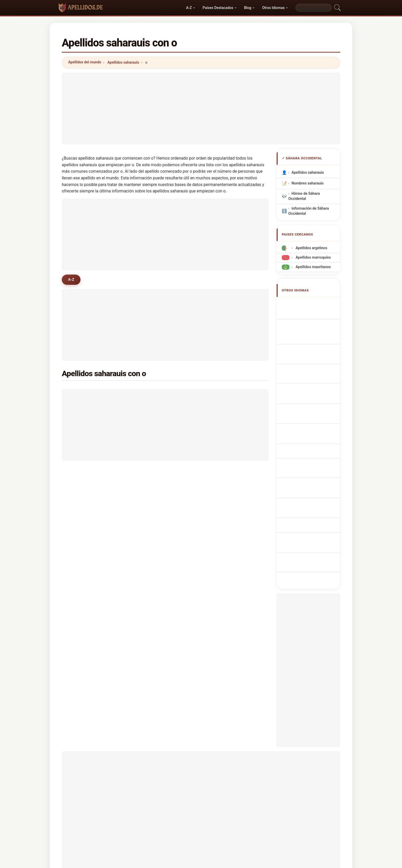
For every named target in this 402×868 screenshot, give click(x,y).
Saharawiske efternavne (314, 403)
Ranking (195, 820)
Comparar (220, 820)
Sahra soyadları (307, 456)
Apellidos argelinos (311, 248)
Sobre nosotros (166, 820)
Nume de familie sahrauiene (307, 434)
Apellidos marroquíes (313, 257)
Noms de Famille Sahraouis (307, 316)
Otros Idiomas (273, 8)
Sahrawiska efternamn (313, 446)
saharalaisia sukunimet (314, 412)
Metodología (133, 820)
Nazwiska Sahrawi (310, 374)
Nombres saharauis (308, 183)
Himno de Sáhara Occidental (304, 196)
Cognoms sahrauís (311, 354)
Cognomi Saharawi (310, 343)
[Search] (314, 8)
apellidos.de (201, 800)
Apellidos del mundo (85, 62)
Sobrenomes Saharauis (314, 365)
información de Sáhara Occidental (309, 211)
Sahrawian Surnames (312, 304)
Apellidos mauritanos (313, 267)
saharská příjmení (309, 393)
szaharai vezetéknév (311, 422)
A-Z (189, 8)
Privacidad (270, 820)
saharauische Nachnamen (304, 331)
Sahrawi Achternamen (313, 384)
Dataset (245, 820)
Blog (248, 8)
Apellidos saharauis (123, 62)
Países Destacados (218, 8)
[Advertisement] (201, 109)
